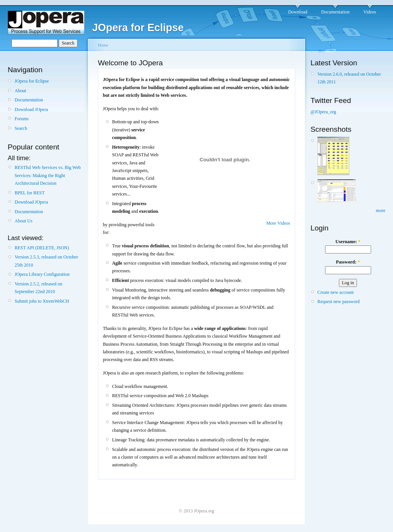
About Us (23, 221)
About (20, 91)
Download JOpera (31, 109)
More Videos (278, 223)
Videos (370, 12)
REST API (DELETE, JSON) (42, 248)
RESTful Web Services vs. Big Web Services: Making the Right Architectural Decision (48, 175)
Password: (348, 262)
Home (103, 45)
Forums (22, 119)
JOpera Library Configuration (42, 274)
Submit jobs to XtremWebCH (42, 301)
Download (298, 12)
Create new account (336, 292)
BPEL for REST (30, 193)
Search (21, 128)
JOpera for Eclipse (32, 81)
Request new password (339, 302)
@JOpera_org (323, 112)
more (381, 210)
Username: (348, 242)
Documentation (335, 12)
